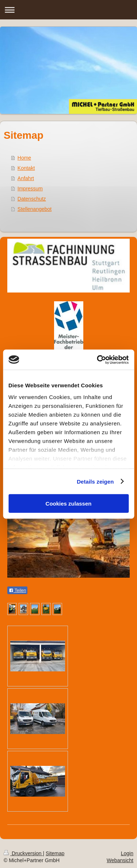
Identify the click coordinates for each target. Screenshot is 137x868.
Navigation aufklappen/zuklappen (68, 10)
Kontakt (26, 168)
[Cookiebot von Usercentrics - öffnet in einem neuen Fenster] (98, 360)
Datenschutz (32, 199)
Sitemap (55, 853)
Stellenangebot (35, 209)
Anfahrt (26, 178)
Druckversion (23, 853)
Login (127, 853)
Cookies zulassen (69, 504)
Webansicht (120, 860)
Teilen (17, 591)
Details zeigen (95, 481)
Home (24, 158)
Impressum (30, 189)
